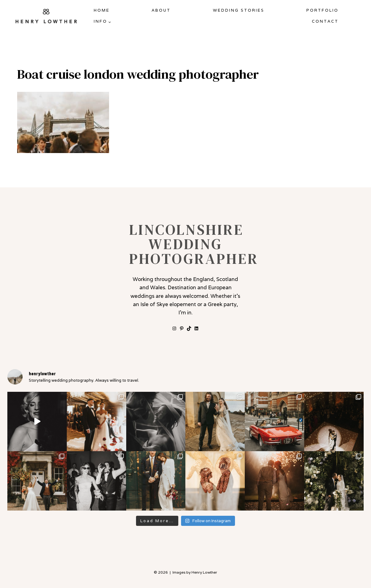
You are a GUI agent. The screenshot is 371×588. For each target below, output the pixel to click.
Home (102, 10)
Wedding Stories (239, 10)
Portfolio (322, 10)
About (161, 10)
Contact (325, 21)
